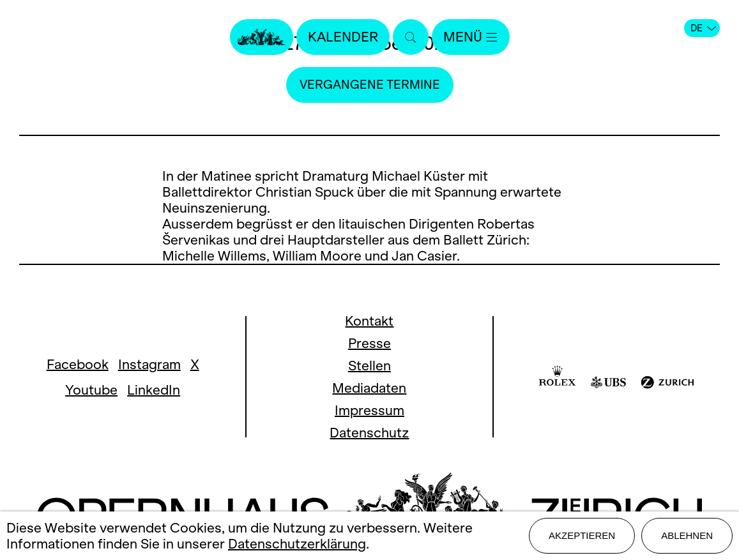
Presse (369, 343)
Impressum (369, 410)
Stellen (369, 366)
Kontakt (369, 321)
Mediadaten (369, 388)
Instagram (149, 364)
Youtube (91, 390)
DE (703, 28)
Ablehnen (687, 535)
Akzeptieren (582, 535)
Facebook (78, 364)
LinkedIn (154, 390)
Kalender (343, 37)
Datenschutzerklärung (297, 544)
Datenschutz (369, 433)
